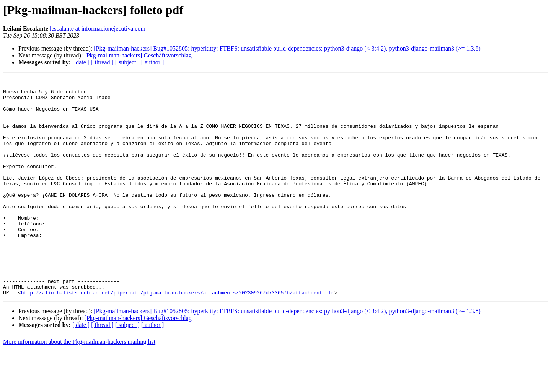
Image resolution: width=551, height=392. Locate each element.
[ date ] (81, 62)
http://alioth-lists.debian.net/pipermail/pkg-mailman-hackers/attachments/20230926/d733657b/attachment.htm (178, 336)
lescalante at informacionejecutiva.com (98, 29)
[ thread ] (102, 62)
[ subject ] (127, 62)
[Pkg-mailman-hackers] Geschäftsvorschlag (138, 55)
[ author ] (153, 62)
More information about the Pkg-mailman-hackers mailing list (79, 385)
